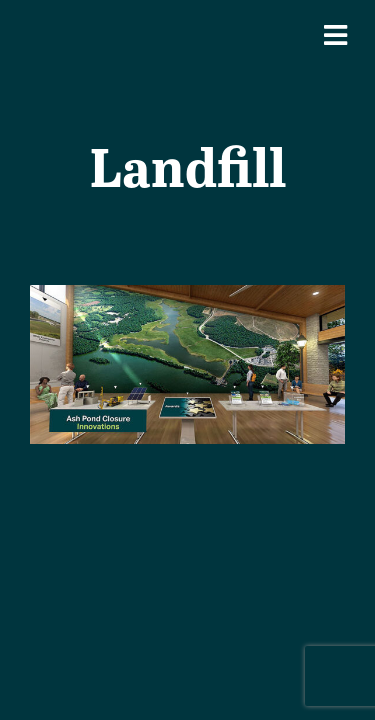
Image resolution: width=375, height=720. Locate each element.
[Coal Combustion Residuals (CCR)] (187, 298)
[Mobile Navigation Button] (335, 35)
